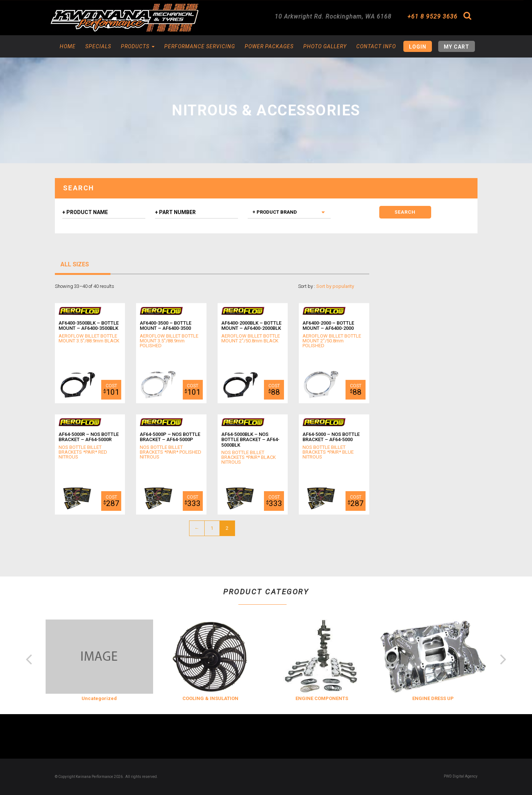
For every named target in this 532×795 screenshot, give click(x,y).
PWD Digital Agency (461, 776)
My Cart (457, 47)
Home (68, 46)
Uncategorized (99, 698)
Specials (98, 46)
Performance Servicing (200, 46)
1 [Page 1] (212, 528)
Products (138, 46)
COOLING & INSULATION (210, 698)
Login (418, 47)
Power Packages (269, 46)
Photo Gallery (325, 46)
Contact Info (376, 46)
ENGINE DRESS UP (433, 698)
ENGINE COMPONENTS (322, 698)
